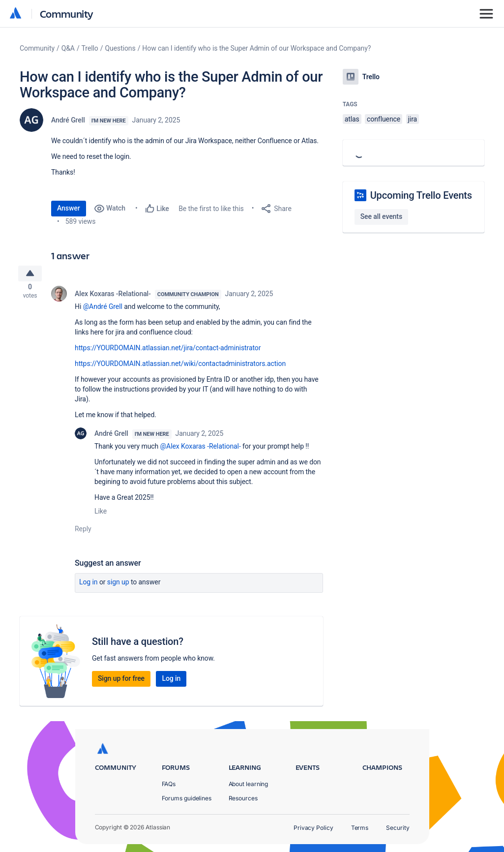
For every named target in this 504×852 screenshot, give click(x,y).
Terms (360, 828)
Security (398, 828)
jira (413, 119)
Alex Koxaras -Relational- (113, 297)
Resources (243, 798)
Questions (120, 48)
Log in (89, 585)
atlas (352, 119)
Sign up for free (121, 682)
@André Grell (103, 310)
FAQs (169, 784)
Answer (69, 208)
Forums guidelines (187, 798)
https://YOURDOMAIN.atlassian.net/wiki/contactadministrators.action (180, 367)
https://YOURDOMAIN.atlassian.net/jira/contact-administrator (168, 351)
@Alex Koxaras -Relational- (201, 450)
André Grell (68, 120)
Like (101, 515)
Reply (83, 532)
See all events (381, 216)
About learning (249, 784)
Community (67, 14)
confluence (384, 119)
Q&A (68, 48)
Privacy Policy (313, 828)
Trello (90, 48)
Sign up (118, 585)
